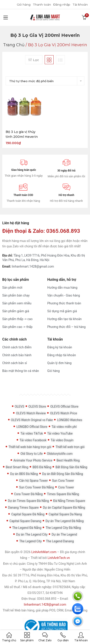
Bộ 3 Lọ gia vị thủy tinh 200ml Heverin (22, 134)
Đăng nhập (60, 4)
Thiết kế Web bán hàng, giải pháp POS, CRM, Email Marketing (45, 610)
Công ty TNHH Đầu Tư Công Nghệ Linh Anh (57, 564)
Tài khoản (80, 4)
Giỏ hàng (20, 4)
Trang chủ (14, 45)
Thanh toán (39, 4)
